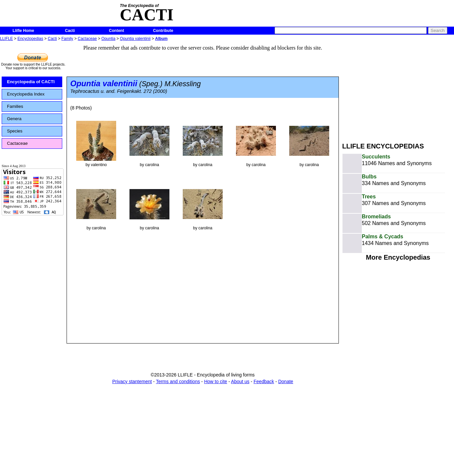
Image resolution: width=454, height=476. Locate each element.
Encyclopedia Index (26, 94)
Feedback (264, 381)
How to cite (216, 381)
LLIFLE (6, 39)
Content (116, 31)
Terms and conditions (178, 381)
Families (15, 106)
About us (240, 381)
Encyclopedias (30, 39)
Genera (14, 119)
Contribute (163, 31)
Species (15, 131)
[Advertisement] (398, 89)
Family (67, 39)
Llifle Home (23, 31)
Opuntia (109, 39)
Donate (286, 381)
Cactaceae (87, 39)
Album (161, 39)
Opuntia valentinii (135, 39)
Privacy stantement (132, 381)
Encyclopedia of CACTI (31, 82)
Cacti (70, 31)
